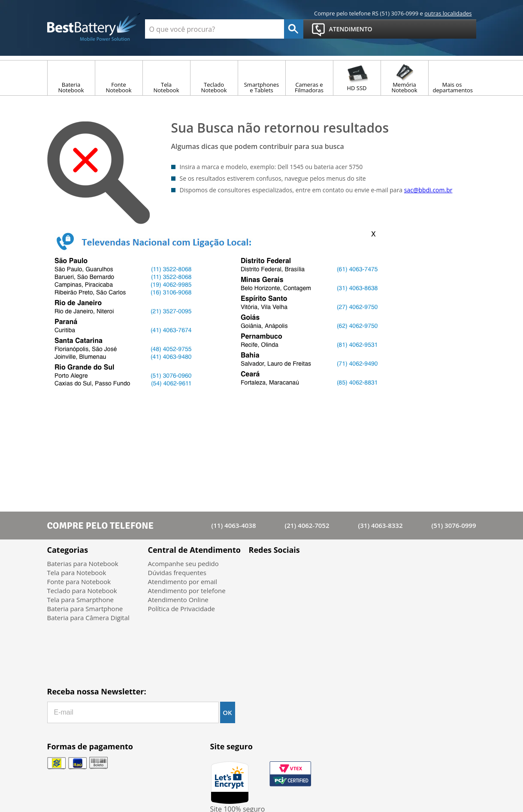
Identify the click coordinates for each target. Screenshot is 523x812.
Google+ (304, 570)
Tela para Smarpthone (81, 600)
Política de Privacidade (182, 609)
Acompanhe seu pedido (183, 564)
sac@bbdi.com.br (428, 190)
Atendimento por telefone (187, 591)
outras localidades (448, 13)
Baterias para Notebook (83, 564)
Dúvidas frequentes (177, 573)
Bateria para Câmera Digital (88, 618)
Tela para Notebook (77, 573)
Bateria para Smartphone (85, 609)
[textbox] (215, 29)
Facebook (259, 570)
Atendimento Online (178, 600)
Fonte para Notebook (79, 582)
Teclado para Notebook (82, 591)
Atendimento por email (183, 582)
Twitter (281, 570)
